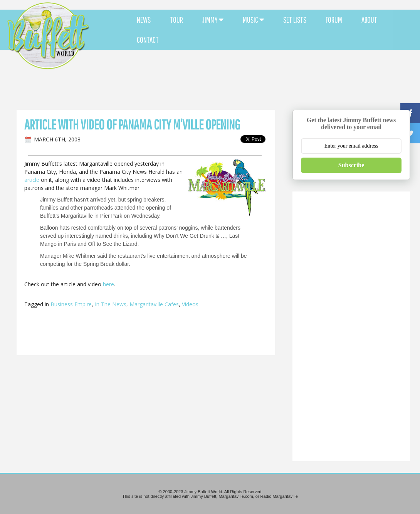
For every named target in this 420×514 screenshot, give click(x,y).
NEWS (144, 20)
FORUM (334, 20)
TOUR (176, 20)
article (32, 180)
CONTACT (148, 40)
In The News (111, 304)
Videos (190, 304)
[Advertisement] (254, 69)
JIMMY (213, 20)
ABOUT (369, 20)
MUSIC (253, 20)
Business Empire (71, 304)
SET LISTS (295, 20)
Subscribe (351, 165)
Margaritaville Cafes (154, 304)
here (108, 284)
